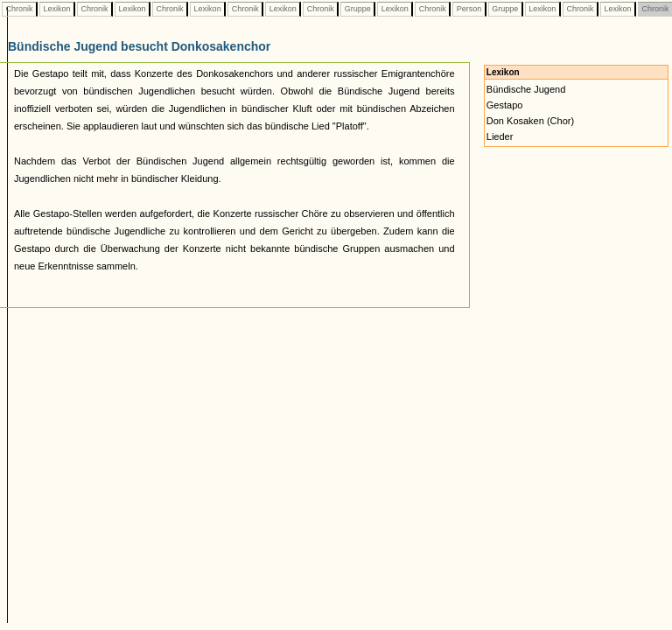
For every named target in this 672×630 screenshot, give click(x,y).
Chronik (19, 9)
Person (469, 9)
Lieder (500, 136)
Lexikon (57, 9)
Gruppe (357, 9)
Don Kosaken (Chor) (530, 121)
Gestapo (505, 105)
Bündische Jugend (526, 89)
